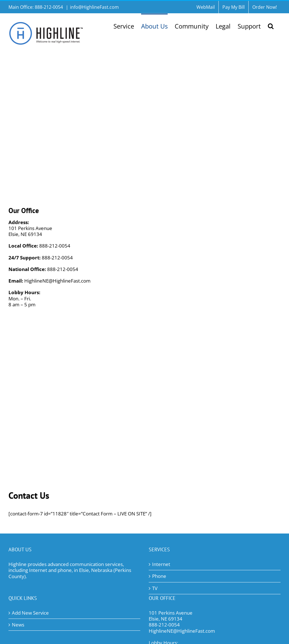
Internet (161, 564)
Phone (159, 576)
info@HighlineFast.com (94, 7)
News (18, 625)
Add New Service (30, 613)
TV (155, 588)
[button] (271, 25)
